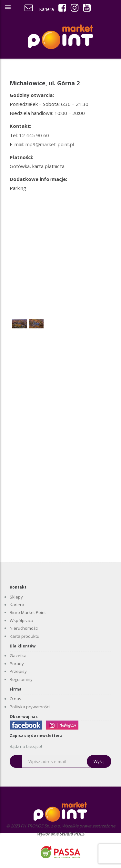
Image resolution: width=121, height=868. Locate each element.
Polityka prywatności (30, 707)
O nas (15, 699)
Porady (17, 664)
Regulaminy (21, 679)
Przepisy (18, 671)
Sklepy (16, 597)
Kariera (46, 9)
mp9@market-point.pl (50, 144)
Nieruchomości (24, 628)
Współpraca (21, 620)
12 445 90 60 (34, 135)
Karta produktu (25, 636)
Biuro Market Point (28, 612)
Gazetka (18, 656)
